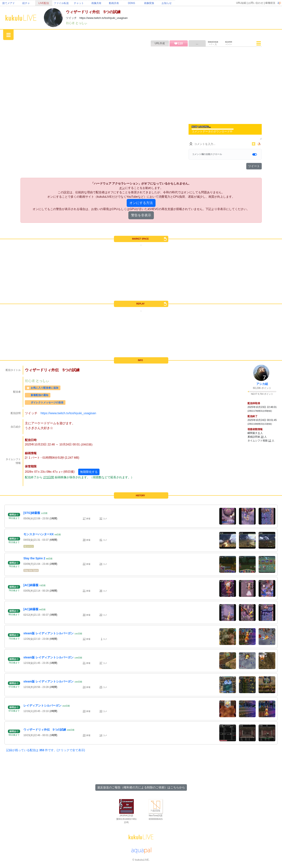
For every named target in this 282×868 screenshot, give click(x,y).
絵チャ (26, 3)
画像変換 (149, 3)
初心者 (71, 23)
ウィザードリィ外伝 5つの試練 (45, 730)
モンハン (29, 546)
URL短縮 (241, 3)
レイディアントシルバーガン (42, 705)
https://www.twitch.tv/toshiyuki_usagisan (68, 413)
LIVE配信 (44, 3)
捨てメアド (9, 3)
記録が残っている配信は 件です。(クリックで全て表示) (46, 750)
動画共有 (114, 3)
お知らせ (167, 3)
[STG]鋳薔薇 (32, 513)
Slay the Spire (31, 570)
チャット (79, 3)
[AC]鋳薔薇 (31, 585)
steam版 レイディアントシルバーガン (48, 633)
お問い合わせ (256, 3)
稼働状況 (270, 3)
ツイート (254, 166)
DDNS (131, 3)
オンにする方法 (141, 203)
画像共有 (96, 3)
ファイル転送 (61, 3)
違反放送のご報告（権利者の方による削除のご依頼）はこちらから (141, 787)
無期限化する (89, 472)
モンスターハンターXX (39, 534)
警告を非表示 (141, 215)
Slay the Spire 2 (34, 558)
